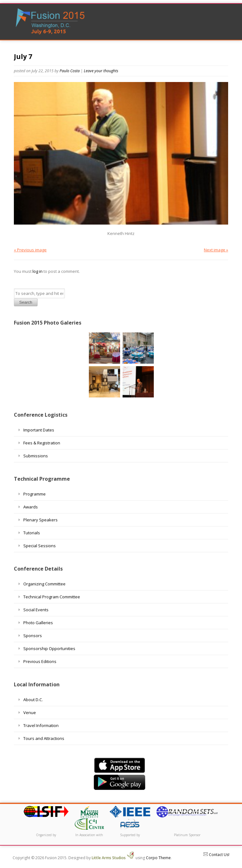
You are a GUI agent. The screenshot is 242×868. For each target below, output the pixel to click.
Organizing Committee (44, 584)
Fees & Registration (42, 443)
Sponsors (33, 636)
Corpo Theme (158, 858)
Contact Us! (216, 855)
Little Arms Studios (113, 858)
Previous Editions (40, 661)
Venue (30, 713)
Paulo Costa (70, 71)
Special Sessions (40, 546)
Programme (35, 494)
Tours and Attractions (44, 738)
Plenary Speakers (40, 520)
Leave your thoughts (101, 71)
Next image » (216, 250)
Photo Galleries (38, 623)
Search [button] (26, 302)
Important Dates (39, 430)
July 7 (23, 56)
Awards (31, 507)
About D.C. (33, 700)
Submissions (36, 456)
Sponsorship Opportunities (49, 648)
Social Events (36, 610)
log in (37, 271)
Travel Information (41, 725)
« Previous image (30, 250)
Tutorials (32, 533)
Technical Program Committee (52, 597)
